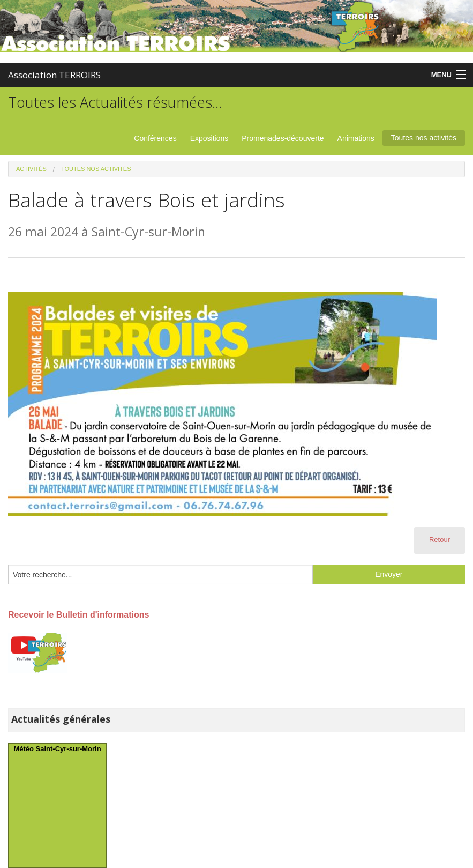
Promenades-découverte (283, 138)
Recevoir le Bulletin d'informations (78, 615)
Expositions (209, 138)
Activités (31, 169)
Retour (440, 540)
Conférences (155, 138)
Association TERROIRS (54, 75)
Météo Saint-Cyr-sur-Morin (57, 749)
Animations (356, 138)
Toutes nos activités (424, 138)
